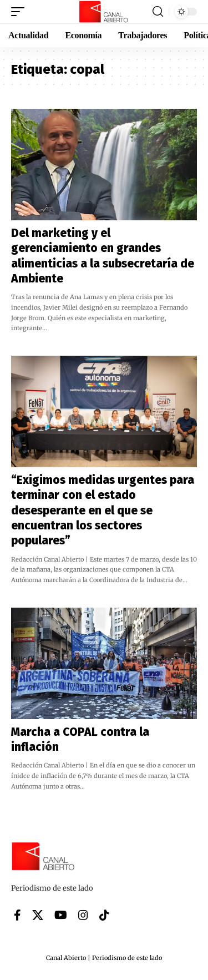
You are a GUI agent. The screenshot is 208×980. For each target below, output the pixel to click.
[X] (38, 915)
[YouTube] (61, 915)
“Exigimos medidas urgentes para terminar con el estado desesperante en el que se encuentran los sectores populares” (103, 510)
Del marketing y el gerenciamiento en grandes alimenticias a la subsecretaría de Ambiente (103, 256)
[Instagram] (83, 915)
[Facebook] (17, 915)
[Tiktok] (104, 915)
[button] (21, 12)
